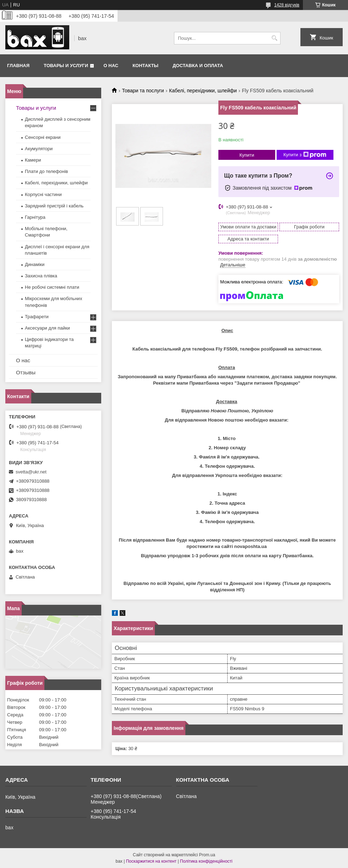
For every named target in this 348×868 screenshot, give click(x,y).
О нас (111, 66)
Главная (18, 66)
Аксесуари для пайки (47, 328)
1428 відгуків (287, 5)
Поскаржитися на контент (151, 861)
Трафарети (37, 317)
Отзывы (26, 372)
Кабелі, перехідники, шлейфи (203, 91)
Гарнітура (35, 217)
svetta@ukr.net (31, 472)
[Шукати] (274, 38)
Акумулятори (39, 149)
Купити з (305, 155)
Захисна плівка (41, 276)
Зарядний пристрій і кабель (54, 206)
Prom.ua (207, 855)
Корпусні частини (43, 194)
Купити (247, 155)
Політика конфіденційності (206, 861)
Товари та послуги (143, 91)
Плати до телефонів (46, 171)
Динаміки (35, 264)
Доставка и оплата (198, 66)
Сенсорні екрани (43, 137)
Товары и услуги (66, 66)
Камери (33, 160)
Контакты (145, 66)
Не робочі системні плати (52, 287)
